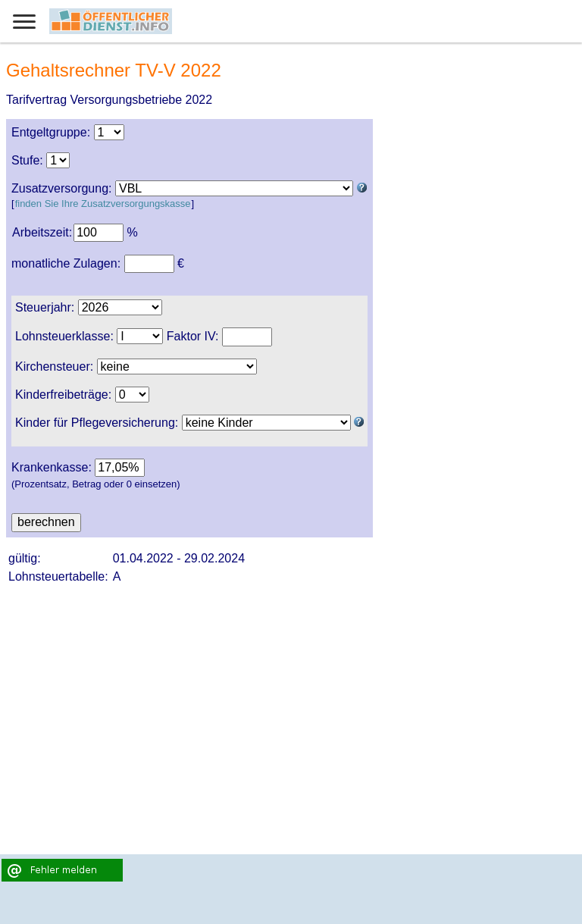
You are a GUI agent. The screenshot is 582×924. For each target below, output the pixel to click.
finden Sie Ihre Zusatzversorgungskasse (103, 204)
